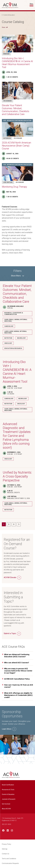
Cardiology (9, 326)
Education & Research (13, 348)
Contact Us (6, 854)
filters (18, 276)
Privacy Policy (6, 844)
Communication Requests (10, 863)
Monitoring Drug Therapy (14, 187)
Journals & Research (9, 799)
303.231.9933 (6, 824)
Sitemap (5, 849)
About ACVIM (6, 809)
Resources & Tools (8, 790)
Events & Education (9, 15)
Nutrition (8, 338)
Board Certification (8, 785)
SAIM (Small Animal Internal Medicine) (16, 320)
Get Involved (6, 804)
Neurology (21, 338)
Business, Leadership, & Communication (14, 314)
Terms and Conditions (9, 859)
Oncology (8, 343)
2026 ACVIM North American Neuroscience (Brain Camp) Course (16, 146)
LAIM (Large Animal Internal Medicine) (16, 332)
